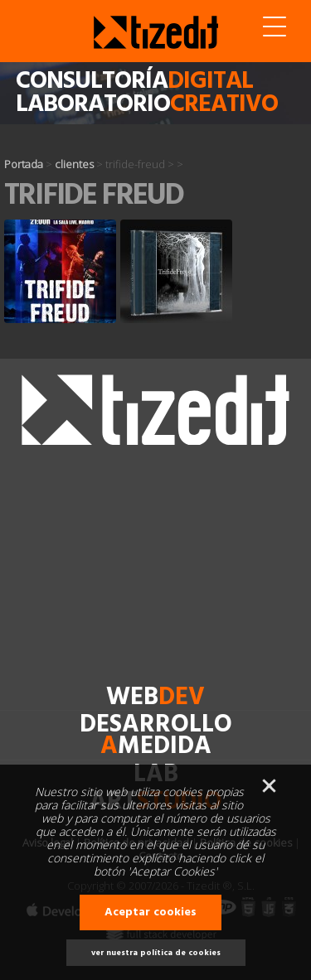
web (155, 698)
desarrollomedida (156, 736)
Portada (24, 164)
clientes (74, 164)
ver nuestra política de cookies (156, 953)
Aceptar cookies (151, 912)
